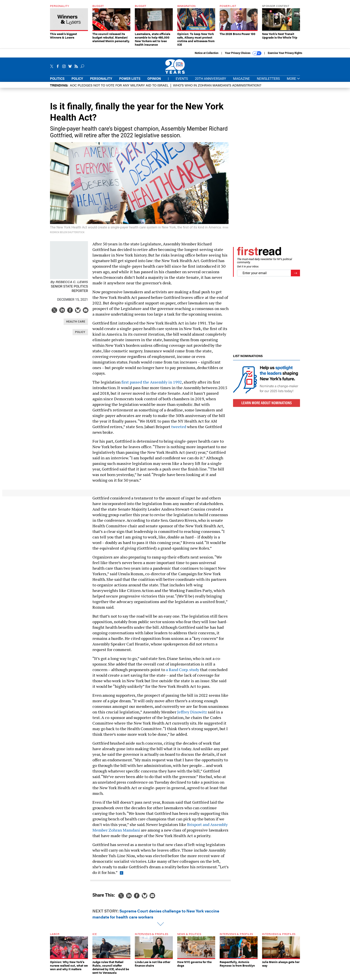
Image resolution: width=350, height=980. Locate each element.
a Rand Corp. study (182, 673)
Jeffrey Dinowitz (192, 715)
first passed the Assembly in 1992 (152, 385)
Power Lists (130, 82)
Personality (101, 82)
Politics (57, 82)
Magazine (241, 82)
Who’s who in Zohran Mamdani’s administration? (217, 88)
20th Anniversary (210, 82)
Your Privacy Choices (243, 57)
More (293, 82)
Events (182, 82)
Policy (77, 82)
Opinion (154, 82)
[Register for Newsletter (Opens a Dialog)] (295, 276)
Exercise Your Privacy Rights (285, 56)
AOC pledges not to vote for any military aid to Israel (119, 88)
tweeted (179, 430)
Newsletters (268, 82)
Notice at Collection (206, 56)
